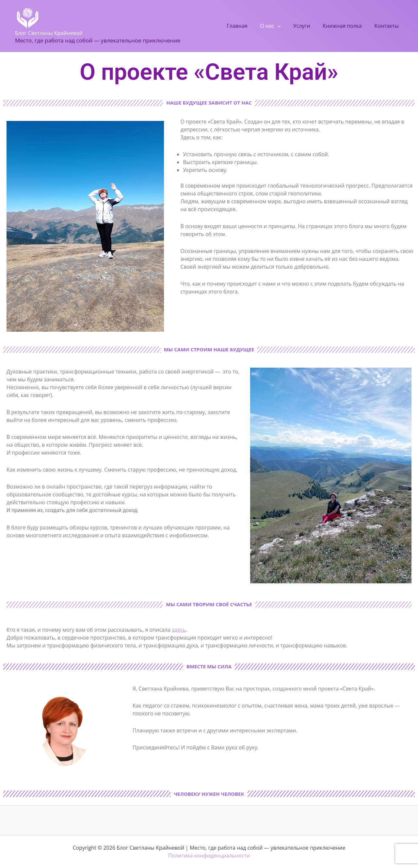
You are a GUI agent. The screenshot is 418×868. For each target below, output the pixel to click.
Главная (247, 26)
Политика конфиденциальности (209, 856)
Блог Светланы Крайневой (49, 33)
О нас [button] (278, 26)
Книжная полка (346, 26)
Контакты (388, 26)
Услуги (307, 26)
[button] (285, 26)
